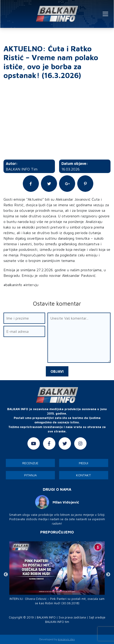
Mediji (84, 463)
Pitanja (30, 475)
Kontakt (84, 475)
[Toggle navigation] (105, 14)
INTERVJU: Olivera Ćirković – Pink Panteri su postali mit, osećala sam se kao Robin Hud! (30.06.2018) (57, 601)
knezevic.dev (66, 639)
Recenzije (30, 463)
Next (108, 575)
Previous (6, 575)
